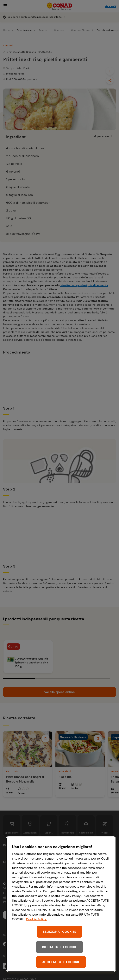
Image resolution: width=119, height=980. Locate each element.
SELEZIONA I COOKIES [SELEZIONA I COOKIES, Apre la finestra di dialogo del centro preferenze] (59, 932)
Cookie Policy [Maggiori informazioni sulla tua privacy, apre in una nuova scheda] (36, 919)
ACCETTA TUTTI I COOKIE (61, 962)
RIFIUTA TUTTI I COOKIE (59, 947)
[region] (61, 904)
